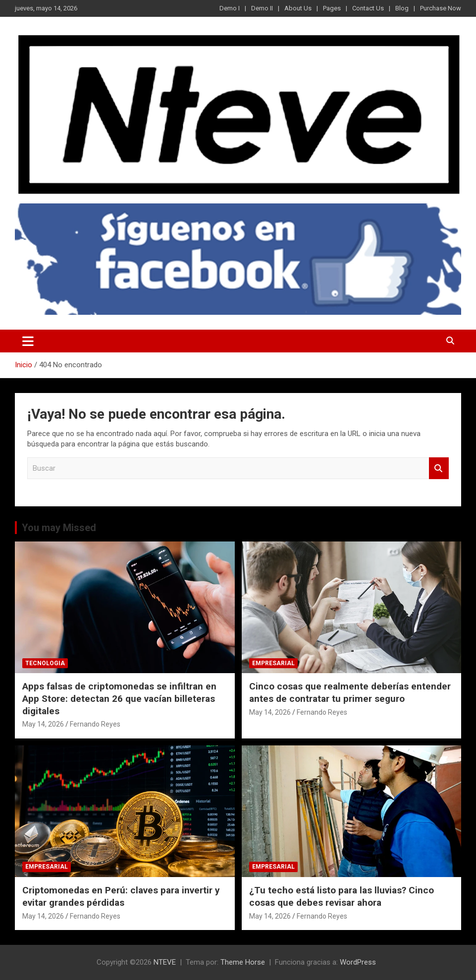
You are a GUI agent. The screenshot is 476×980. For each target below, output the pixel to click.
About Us (298, 8)
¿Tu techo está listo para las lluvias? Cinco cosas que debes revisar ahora (342, 896)
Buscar (439, 468)
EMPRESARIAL (273, 663)
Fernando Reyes (95, 724)
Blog (402, 8)
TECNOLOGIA (45, 663)
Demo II (262, 8)
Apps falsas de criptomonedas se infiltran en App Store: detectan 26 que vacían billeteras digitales (119, 698)
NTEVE (165, 962)
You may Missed (59, 528)
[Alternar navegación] (28, 341)
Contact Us (368, 8)
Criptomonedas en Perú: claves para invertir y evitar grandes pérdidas (121, 896)
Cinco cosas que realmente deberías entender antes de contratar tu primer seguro (350, 692)
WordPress (358, 962)
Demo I (230, 8)
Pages (332, 8)
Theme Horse (243, 962)
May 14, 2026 (43, 724)
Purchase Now (441, 8)
